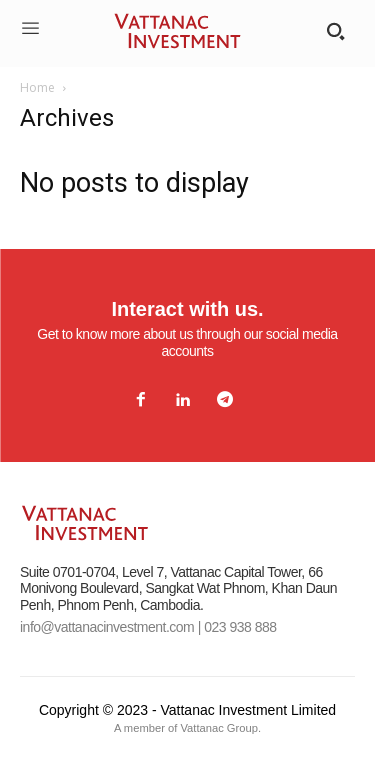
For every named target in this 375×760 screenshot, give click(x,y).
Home (37, 87)
